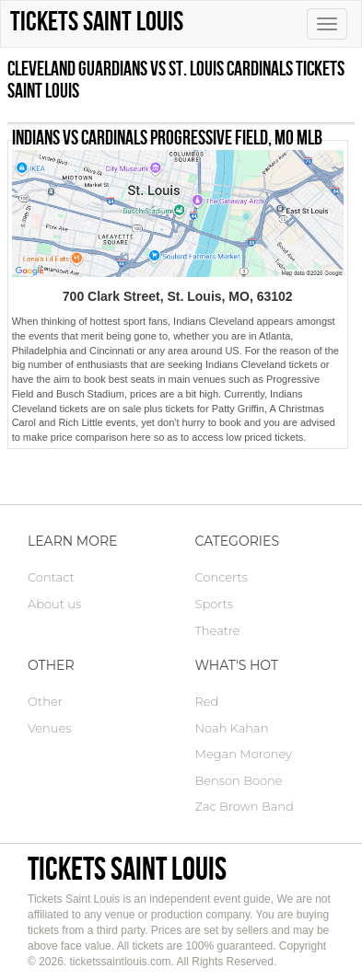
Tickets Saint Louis (127, 868)
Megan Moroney (244, 754)
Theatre (218, 630)
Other (45, 701)
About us (54, 604)
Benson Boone (239, 780)
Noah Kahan (232, 728)
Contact (51, 577)
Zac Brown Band (245, 806)
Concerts (222, 577)
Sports (214, 604)
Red (207, 701)
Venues (49, 728)
